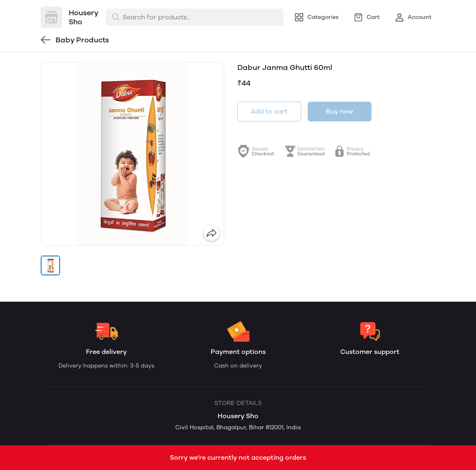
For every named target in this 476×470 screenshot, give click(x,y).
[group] (132, 154)
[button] (51, 265)
